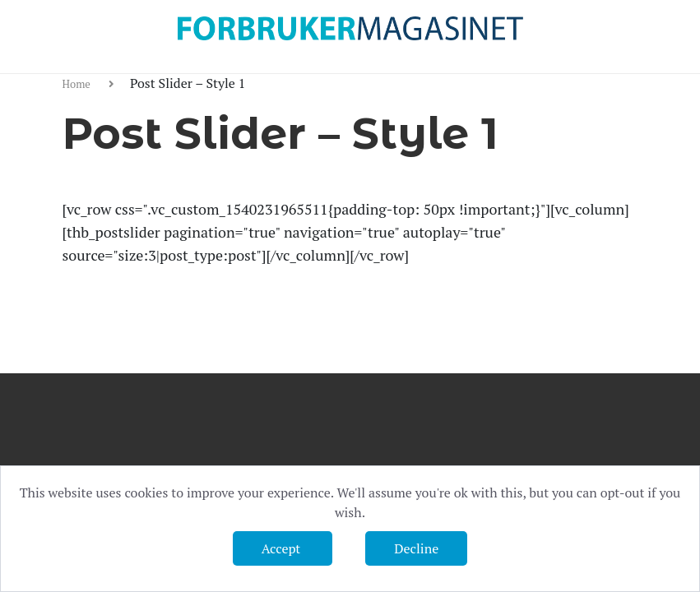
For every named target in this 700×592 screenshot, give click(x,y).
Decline (416, 548)
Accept (283, 548)
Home (78, 84)
